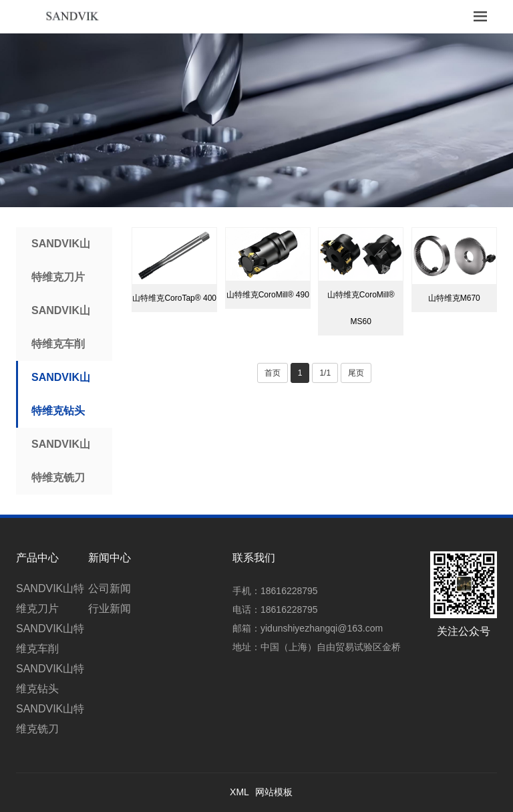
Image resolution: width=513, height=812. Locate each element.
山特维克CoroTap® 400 (174, 298)
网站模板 (274, 792)
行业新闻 (110, 608)
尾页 (356, 373)
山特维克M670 (454, 298)
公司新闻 (110, 588)
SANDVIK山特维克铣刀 (61, 461)
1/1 (325, 373)
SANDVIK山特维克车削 (61, 327)
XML (239, 792)
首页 (273, 373)
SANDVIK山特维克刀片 (61, 260)
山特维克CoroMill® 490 (268, 295)
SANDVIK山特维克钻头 (61, 394)
